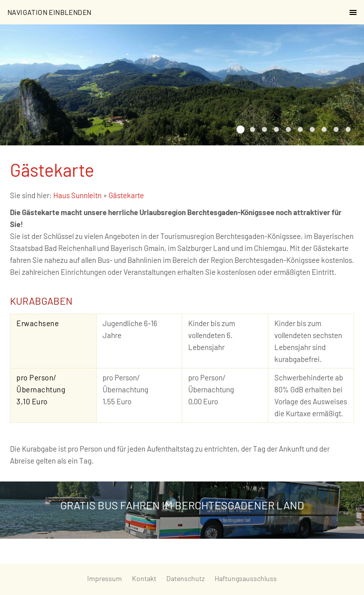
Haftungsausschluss (246, 578)
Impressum (105, 578)
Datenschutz (185, 578)
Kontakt (144, 578)
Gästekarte (126, 195)
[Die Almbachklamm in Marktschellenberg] (312, 129)
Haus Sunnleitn (77, 195)
